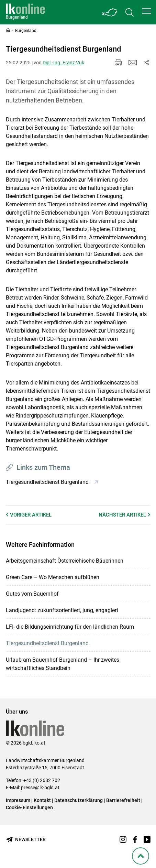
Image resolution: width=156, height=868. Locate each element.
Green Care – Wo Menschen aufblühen (53, 577)
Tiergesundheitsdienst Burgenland (47, 643)
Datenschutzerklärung (79, 800)
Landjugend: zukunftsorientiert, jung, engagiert (62, 610)
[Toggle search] (130, 12)
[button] (147, 11)
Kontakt (42, 800)
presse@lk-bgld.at (40, 788)
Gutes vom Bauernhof (32, 594)
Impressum (18, 800)
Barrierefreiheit (123, 800)
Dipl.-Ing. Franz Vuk (63, 63)
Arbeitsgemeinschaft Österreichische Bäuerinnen (65, 561)
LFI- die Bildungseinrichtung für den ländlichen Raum (70, 627)
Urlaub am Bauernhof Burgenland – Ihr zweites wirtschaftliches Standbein (63, 664)
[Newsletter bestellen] (26, 840)
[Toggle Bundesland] (110, 12)
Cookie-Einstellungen (29, 807)
